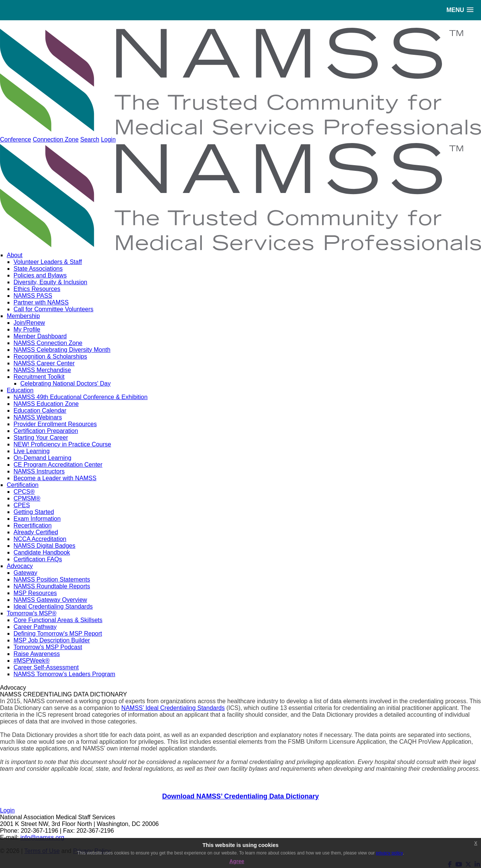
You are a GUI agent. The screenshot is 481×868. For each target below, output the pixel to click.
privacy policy (389, 853)
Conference (16, 139)
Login (108, 139)
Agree (237, 861)
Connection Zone (56, 139)
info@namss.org (42, 837)
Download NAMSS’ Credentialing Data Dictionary (240, 796)
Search (90, 139)
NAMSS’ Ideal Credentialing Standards (173, 708)
